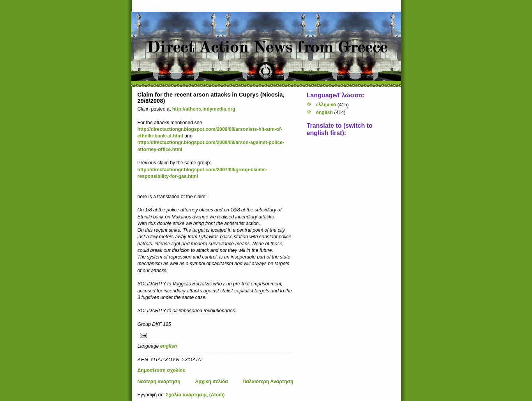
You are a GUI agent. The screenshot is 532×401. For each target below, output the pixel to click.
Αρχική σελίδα (211, 382)
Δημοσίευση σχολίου (162, 370)
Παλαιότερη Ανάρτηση (268, 382)
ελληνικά (326, 105)
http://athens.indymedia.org (204, 109)
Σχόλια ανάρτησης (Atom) (195, 395)
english (169, 346)
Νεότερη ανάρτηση (159, 382)
